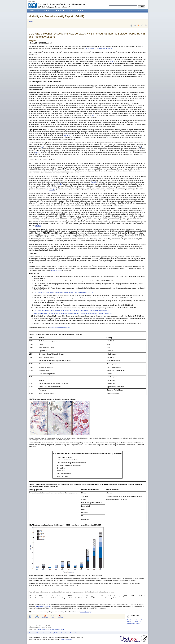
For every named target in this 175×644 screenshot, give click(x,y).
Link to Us (64, 633)
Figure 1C (38, 153)
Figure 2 (38, 226)
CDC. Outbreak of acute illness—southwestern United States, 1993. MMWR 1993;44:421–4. (63, 293)
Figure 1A (94, 115)
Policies (45, 633)
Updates (37, 618)
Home (30, 633)
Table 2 (94, 182)
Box (61, 184)
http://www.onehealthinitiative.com (59, 328)
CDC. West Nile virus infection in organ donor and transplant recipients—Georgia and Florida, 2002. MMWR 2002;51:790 (73, 313)
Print (30, 618)
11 (42, 147)
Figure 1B (67, 136)
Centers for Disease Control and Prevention (51, 629)
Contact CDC (74, 633)
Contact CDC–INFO (66, 639)
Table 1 (112, 61)
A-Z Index (38, 633)
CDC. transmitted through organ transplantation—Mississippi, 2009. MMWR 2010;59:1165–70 (72, 311)
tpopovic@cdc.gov (56, 270)
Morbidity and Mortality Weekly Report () (56, 16)
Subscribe (45, 618)
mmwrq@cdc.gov (86, 612)
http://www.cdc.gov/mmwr (43, 606)
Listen (52, 618)
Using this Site (54, 633)
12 (140, 147)
